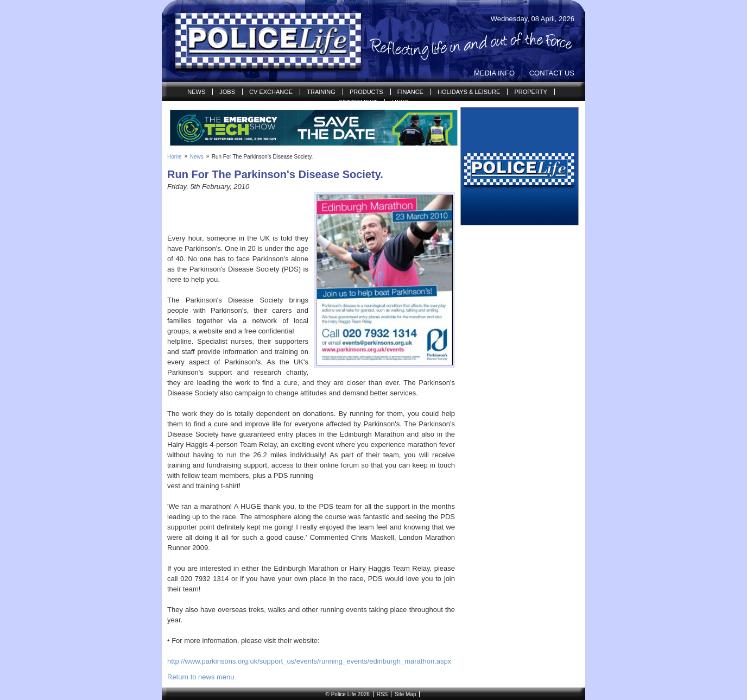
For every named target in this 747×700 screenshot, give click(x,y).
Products (366, 92)
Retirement (358, 102)
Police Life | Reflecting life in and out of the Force (261, 41)
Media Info (494, 73)
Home (175, 157)
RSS (382, 694)
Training (321, 92)
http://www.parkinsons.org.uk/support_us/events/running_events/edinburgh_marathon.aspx (309, 661)
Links (400, 102)
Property (530, 92)
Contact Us (552, 73)
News (196, 92)
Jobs (227, 92)
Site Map (405, 694)
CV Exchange (271, 92)
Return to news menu (201, 677)
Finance (410, 92)
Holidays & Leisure (469, 92)
